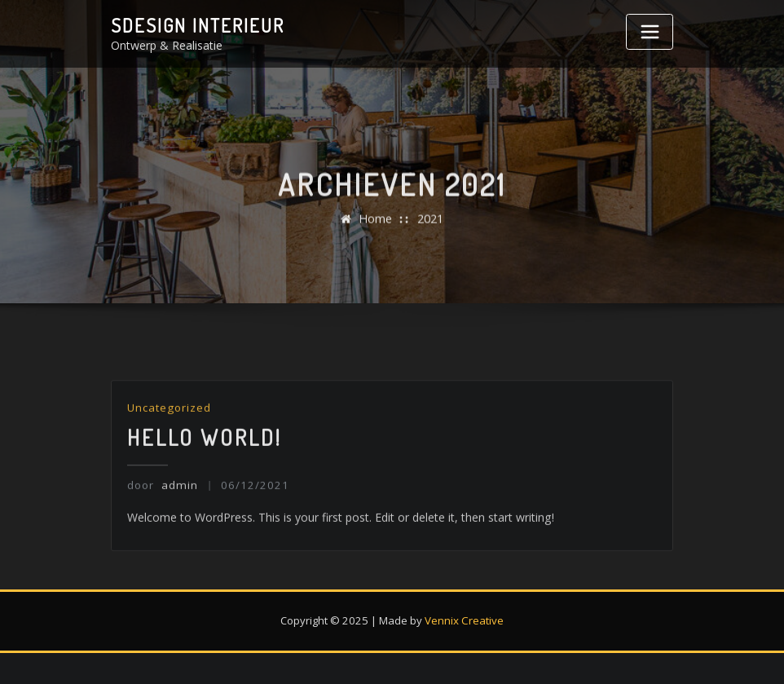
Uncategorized (169, 431)
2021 (430, 228)
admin (161, 507)
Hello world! (205, 460)
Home (375, 228)
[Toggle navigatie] (650, 32)
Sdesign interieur (195, 25)
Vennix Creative (465, 619)
